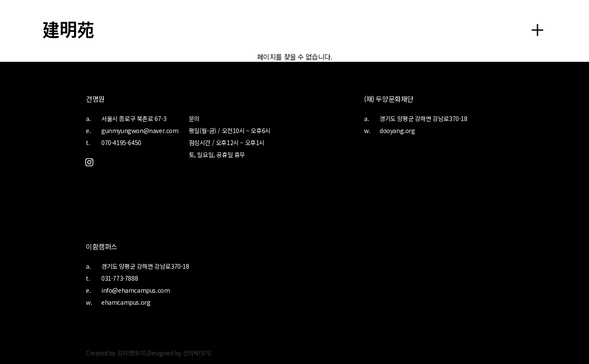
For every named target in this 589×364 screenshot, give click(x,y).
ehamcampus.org (126, 302)
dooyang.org (397, 130)
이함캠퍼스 (102, 246)
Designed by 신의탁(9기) (179, 353)
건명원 (95, 99)
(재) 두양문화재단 (389, 99)
